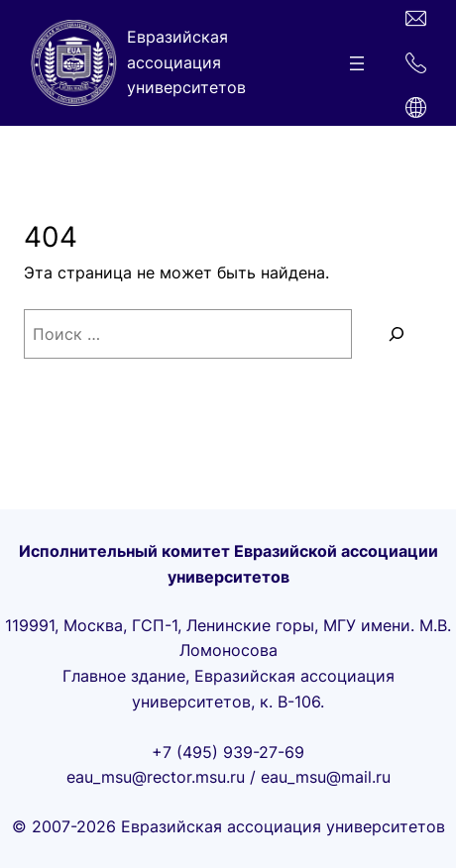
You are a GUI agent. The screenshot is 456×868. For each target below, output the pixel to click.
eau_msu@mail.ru (326, 777)
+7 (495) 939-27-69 (228, 752)
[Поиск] (398, 334)
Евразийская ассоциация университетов (186, 62)
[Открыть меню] (357, 63)
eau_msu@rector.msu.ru (156, 777)
